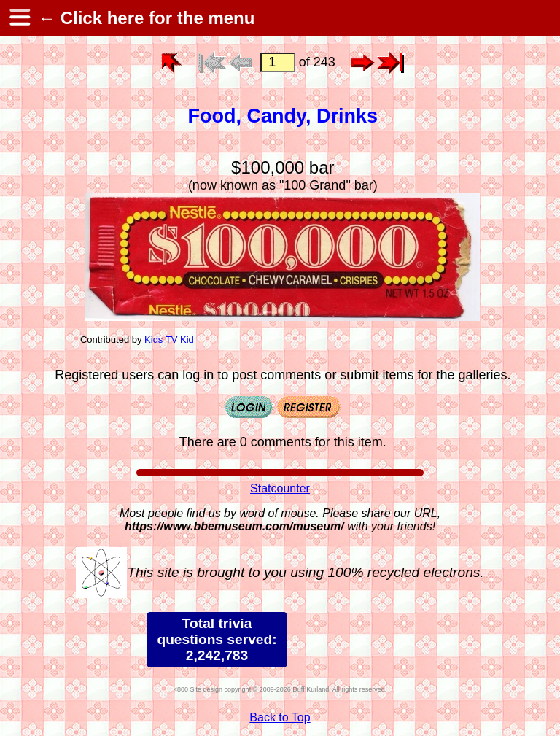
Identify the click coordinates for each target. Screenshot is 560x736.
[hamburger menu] (19, 18)
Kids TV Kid (169, 340)
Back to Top (280, 717)
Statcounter (280, 488)
